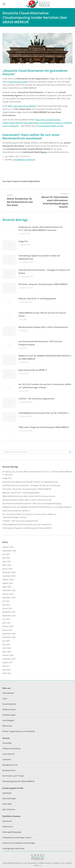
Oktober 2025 (8, 547)
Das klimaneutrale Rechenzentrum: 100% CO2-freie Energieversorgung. (40, 343)
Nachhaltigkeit (8, 720)
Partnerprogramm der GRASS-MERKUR (18, 781)
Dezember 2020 (9, 634)
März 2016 (7, 673)
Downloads (7, 793)
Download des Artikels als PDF (51, 126)
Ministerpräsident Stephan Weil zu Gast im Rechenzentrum (43, 327)
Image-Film (23, 241)
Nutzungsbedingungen (12, 832)
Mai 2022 (6, 605)
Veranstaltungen (9, 798)
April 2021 (7, 623)
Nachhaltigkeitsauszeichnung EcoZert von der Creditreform (43, 413)
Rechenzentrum (9, 709)
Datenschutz (8, 827)
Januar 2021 (7, 630)
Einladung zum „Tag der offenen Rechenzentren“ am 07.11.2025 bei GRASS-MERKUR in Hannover (41, 229)
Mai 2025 (6, 558)
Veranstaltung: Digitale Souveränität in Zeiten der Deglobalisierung (39, 257)
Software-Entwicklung (11, 748)
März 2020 (7, 652)
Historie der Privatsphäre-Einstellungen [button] (19, 843)
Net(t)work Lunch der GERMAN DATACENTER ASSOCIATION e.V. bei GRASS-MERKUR (45, 357)
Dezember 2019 (9, 659)
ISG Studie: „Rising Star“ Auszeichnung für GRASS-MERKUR (43, 284)
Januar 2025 (7, 569)
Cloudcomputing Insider (17, 82)
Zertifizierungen (9, 715)
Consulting (7, 743)
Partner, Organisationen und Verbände (19, 731)
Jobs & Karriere (9, 809)
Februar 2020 (8, 655)
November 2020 (9, 637)
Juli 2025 (6, 554)
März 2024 (7, 587)
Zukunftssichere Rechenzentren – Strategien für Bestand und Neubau (44, 271)
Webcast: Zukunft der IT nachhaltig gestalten (37, 298)
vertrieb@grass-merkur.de (24, 160)
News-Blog (7, 804)
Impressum (7, 821)
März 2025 (7, 565)
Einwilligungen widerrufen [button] (13, 848)
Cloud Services (9, 754)
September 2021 (9, 616)
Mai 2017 (6, 666)
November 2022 (9, 598)
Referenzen (7, 726)
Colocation (7, 759)
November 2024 (9, 576)
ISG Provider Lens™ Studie (13, 776)
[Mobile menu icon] (4, 4)
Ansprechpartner (10, 704)
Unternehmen (8, 693)
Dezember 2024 (9, 572)
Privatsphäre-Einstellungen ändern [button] (17, 837)
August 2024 (8, 583)
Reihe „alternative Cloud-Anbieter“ (22, 106)
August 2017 (8, 662)
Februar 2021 (8, 626)
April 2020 (7, 648)
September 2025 (9, 551)
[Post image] (9, 231)
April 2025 (7, 561)
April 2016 (7, 670)
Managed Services (10, 765)
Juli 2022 (6, 601)
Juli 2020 (6, 641)
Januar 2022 (7, 608)
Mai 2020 (6, 644)
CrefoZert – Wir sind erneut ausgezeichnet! (37, 399)
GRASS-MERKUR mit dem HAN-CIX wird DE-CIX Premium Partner (42, 314)
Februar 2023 (8, 594)
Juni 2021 (6, 619)
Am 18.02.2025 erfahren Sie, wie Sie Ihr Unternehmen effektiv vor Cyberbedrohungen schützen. (45, 386)
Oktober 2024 (8, 580)
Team (5, 698)
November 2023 (9, 590)
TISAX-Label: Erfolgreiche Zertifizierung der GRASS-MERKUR (44, 427)
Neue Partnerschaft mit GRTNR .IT (33, 370)
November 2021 (9, 612)
